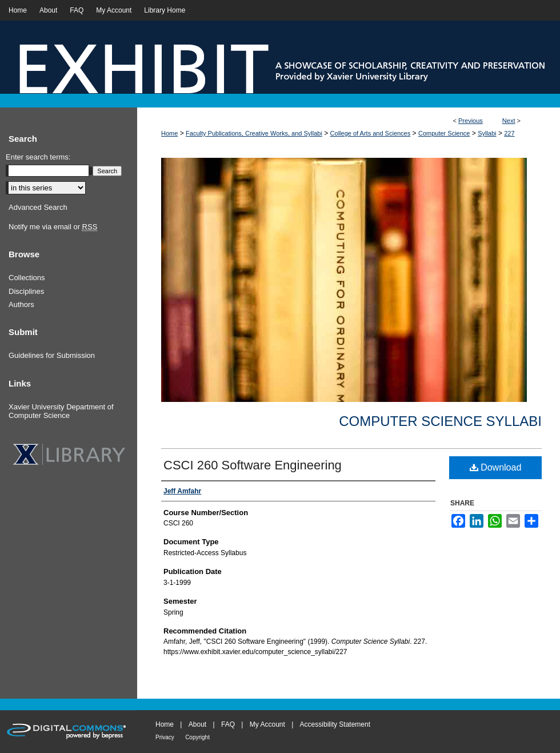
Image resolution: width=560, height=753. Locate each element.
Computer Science (444, 133)
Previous (471, 121)
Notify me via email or (53, 227)
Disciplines (26, 291)
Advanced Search (38, 207)
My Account (267, 724)
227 (509, 133)
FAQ (228, 724)
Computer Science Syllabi (440, 421)
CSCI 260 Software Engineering (253, 465)
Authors (21, 304)
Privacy (165, 737)
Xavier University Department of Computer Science (61, 411)
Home (169, 133)
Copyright (197, 737)
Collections (27, 278)
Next (509, 121)
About (197, 724)
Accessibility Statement (335, 724)
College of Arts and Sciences (371, 133)
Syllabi (487, 133)
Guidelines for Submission (52, 355)
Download (496, 467)
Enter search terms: (38, 157)
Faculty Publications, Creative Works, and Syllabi (254, 133)
